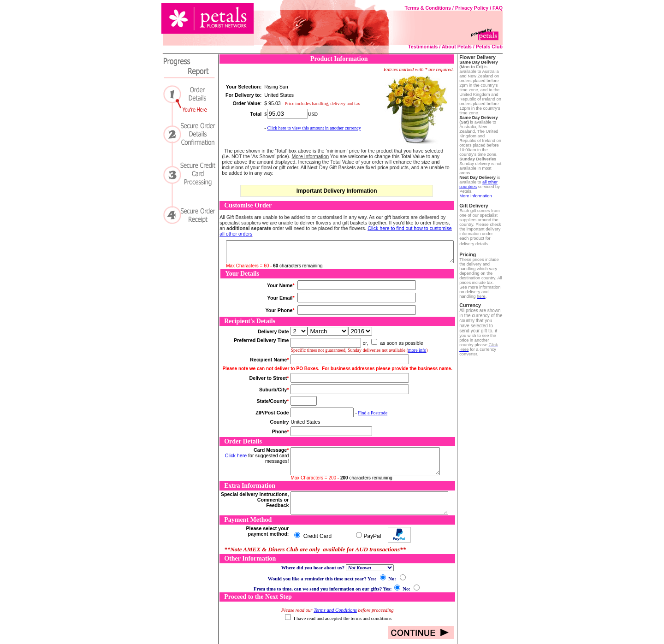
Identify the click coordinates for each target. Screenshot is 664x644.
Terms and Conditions (335, 610)
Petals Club (489, 47)
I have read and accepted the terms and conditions (343, 618)
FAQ (498, 8)
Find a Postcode (373, 413)
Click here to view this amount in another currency (314, 128)
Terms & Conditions (428, 8)
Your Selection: (244, 87)
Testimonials (423, 47)
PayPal (372, 536)
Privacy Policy (472, 8)
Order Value (246, 103)
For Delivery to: (243, 95)
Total (256, 114)
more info (417, 350)
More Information (476, 196)
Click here (236, 455)
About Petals (457, 47)
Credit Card (317, 536)
